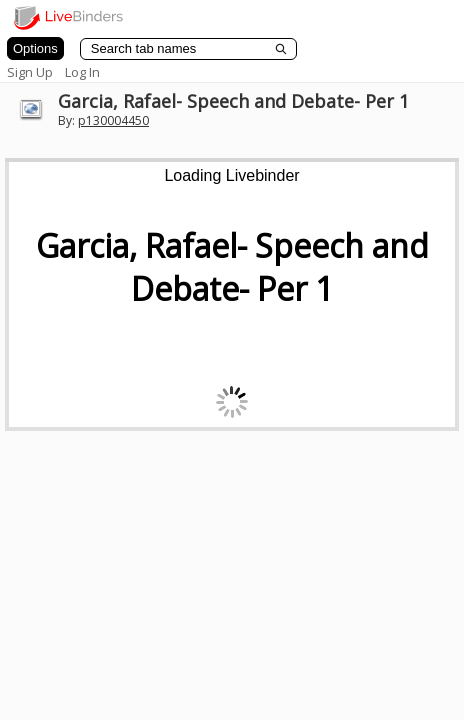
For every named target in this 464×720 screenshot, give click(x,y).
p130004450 (113, 120)
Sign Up (30, 72)
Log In (82, 72)
